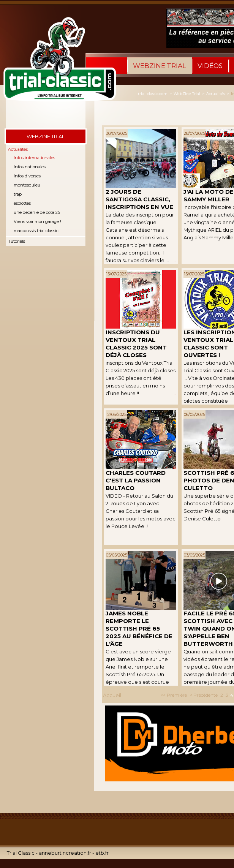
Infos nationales (30, 167)
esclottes (22, 203)
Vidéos (210, 66)
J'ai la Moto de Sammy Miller (209, 195)
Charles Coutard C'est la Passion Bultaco (136, 480)
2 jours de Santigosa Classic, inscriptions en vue (139, 199)
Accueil (112, 695)
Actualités (18, 149)
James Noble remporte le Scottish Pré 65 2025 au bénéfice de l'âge (139, 628)
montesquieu (27, 185)
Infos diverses (27, 176)
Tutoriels (17, 241)
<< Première (174, 695)
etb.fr (102, 853)
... (174, 260)
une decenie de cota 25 (37, 212)
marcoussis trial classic (36, 231)
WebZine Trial (160, 66)
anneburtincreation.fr (65, 853)
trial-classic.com (153, 94)
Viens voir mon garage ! (37, 221)
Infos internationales (34, 158)
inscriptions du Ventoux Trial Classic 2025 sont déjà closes (136, 344)
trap (18, 194)
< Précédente (204, 695)
